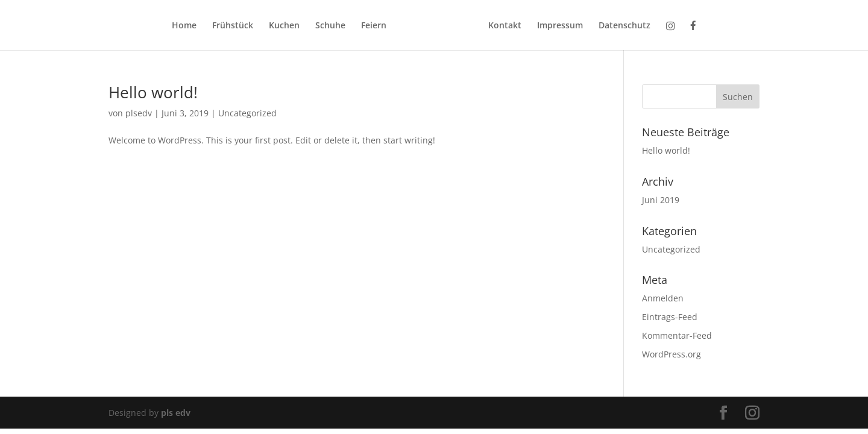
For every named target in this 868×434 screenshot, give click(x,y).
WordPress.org (671, 354)
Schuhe (330, 26)
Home (184, 26)
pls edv (176, 413)
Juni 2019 (661, 200)
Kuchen (284, 26)
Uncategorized (247, 113)
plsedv (139, 113)
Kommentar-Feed (677, 335)
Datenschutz (624, 26)
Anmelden (663, 298)
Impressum (560, 26)
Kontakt (505, 26)
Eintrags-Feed (670, 317)
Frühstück (233, 26)
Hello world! (153, 92)
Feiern (374, 26)
